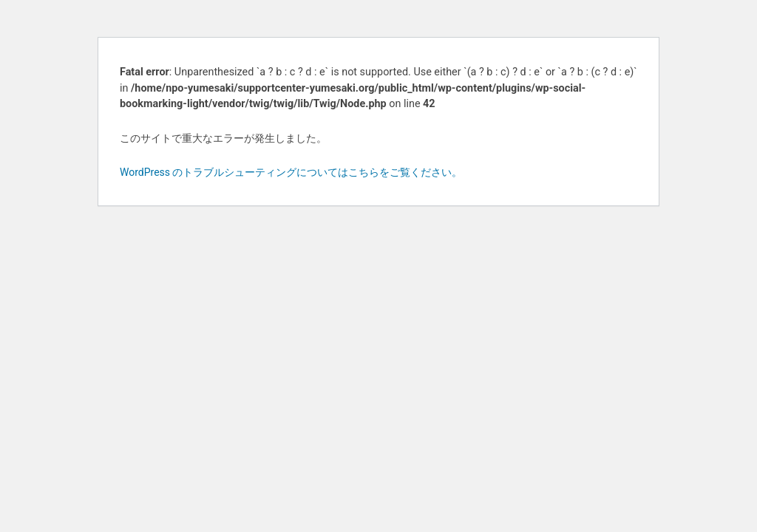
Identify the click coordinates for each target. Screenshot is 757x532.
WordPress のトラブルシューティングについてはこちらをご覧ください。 (291, 172)
